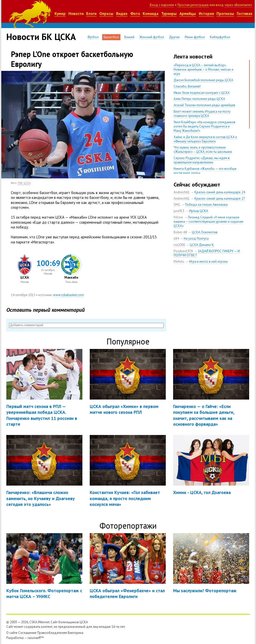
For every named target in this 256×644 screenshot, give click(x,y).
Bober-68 (180, 232)
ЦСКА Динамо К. (202, 245)
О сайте (12, 633)
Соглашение (27, 633)
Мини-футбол (195, 37)
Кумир (60, 14)
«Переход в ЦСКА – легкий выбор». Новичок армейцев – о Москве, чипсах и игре (204, 69)
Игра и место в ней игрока (208, 262)
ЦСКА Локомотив (205, 232)
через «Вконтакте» (238, 5)
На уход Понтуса (196, 238)
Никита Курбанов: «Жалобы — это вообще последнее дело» (205, 171)
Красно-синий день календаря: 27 (220, 199)
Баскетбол (111, 37)
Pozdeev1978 (183, 251)
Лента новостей (193, 56)
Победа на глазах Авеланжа (206, 205)
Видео (122, 14)
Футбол (93, 37)
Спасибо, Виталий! (187, 86)
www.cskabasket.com (68, 295)
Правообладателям (52, 633)
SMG (177, 205)
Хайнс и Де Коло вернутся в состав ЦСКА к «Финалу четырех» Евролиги (205, 139)
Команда (151, 14)
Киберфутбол (220, 37)
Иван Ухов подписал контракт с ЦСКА (202, 93)
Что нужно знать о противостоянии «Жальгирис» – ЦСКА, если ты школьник (203, 150)
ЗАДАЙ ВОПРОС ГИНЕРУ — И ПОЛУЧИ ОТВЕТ (207, 253)
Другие (174, 37)
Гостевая (244, 14)
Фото (135, 14)
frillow (178, 217)
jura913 (179, 211)
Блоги (91, 14)
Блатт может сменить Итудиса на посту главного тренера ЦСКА (202, 114)
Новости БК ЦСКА (41, 37)
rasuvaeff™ (36, 638)
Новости (76, 14)
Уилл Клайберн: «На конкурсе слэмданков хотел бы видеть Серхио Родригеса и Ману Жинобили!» (205, 126)
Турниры (169, 14)
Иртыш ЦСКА (199, 211)
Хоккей (129, 37)
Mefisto (179, 262)
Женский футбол (152, 37)
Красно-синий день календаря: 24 (220, 192)
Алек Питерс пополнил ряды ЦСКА (199, 99)
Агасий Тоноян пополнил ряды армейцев (204, 105)
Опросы (106, 14)
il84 (176, 238)
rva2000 (179, 245)
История (206, 14)
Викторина (76, 633)
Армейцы (188, 14)
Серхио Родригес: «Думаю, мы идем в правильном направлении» (202, 160)
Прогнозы (225, 14)
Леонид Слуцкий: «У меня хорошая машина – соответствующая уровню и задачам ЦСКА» (208, 222)
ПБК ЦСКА (24, 183)
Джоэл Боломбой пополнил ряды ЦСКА (203, 80)
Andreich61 (182, 192)
